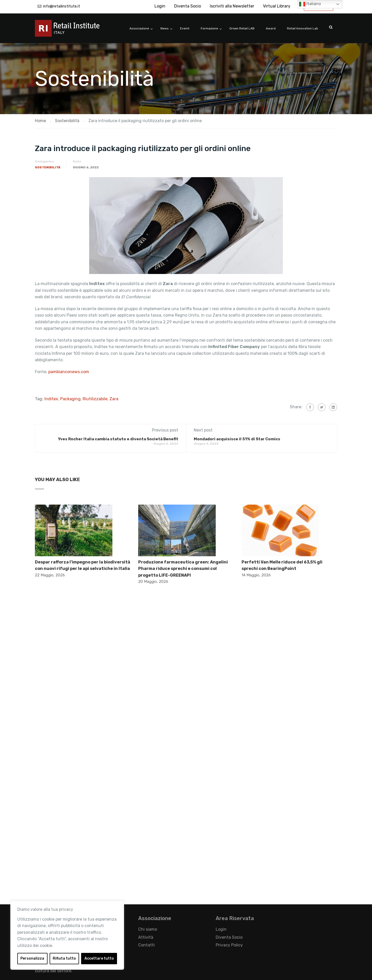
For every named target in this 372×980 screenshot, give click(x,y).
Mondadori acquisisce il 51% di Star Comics (237, 439)
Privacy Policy (229, 945)
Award (271, 28)
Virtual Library (277, 6)
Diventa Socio (188, 6)
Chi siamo (148, 929)
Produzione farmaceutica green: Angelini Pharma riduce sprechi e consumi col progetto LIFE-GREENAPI (183, 569)
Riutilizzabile (95, 399)
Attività (146, 937)
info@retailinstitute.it (62, 6)
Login (160, 6)
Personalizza (32, 958)
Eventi (185, 28)
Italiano (310, 4)
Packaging (70, 399)
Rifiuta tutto (64, 958)
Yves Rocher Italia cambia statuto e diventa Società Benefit (118, 439)
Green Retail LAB (242, 28)
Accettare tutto (99, 958)
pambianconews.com (69, 372)
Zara (114, 399)
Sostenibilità (48, 167)
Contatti (146, 945)
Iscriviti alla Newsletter (232, 6)
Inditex (51, 399)
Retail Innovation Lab (303, 28)
